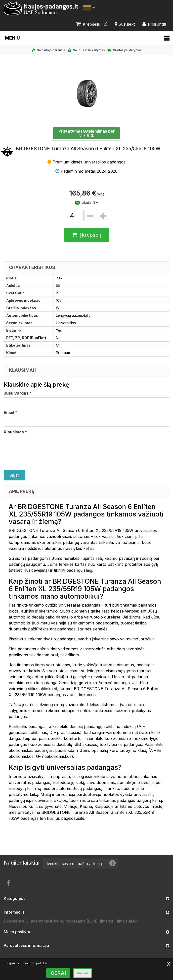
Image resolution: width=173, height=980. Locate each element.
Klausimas (15, 432)
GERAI (58, 973)
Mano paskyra (17, 932)
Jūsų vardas (18, 393)
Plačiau (83, 973)
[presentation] (42, 458)
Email (11, 413)
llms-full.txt (127, 921)
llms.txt (107, 921)
